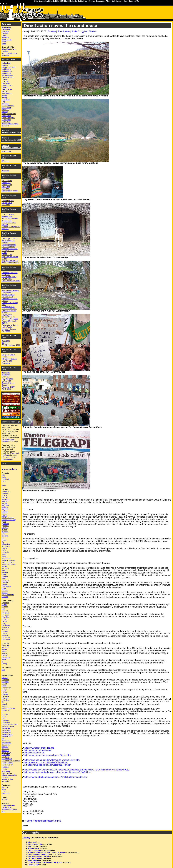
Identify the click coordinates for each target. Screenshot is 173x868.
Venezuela (6, 363)
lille (3, 542)
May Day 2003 (7, 379)
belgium (5, 503)
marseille (5, 552)
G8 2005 (5, 343)
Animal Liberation (9, 67)
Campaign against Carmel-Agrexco (9, 246)
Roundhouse (33, 860)
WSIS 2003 (6, 389)
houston (5, 706)
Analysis (5, 65)
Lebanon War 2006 (9, 309)
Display (26, 838)
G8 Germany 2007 (9, 277)
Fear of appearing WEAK (38, 856)
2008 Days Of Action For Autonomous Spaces (10, 241)
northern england (8, 560)
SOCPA (5, 323)
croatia (4, 514)
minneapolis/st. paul (10, 724)
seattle (4, 769)
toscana (5, 591)
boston (4, 690)
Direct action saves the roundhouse (60, 26)
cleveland (5, 696)
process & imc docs (9, 809)
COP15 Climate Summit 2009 (8, 215)
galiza (4, 522)
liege (4, 538)
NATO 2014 (6, 151)
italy (3, 534)
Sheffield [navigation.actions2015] (12, 139)
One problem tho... (36, 844)
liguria (4, 540)
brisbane (5, 647)
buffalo (4, 692)
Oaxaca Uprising (8, 317)
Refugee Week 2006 (10, 319)
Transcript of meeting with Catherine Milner (46, 852)
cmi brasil (5, 613)
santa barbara (7, 763)
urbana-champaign (9, 775)
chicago (5, 694)
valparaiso (6, 637)
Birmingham (6, 27)
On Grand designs (36, 858)
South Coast (7, 40)
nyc (3, 739)
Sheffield (93, 31)
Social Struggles (79, 31)
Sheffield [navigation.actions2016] (12, 131)
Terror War (6, 122)
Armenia (5, 787)
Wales (4, 42)
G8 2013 (5, 161)
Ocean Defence (8, 106)
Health (4, 95)
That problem (34, 848)
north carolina (7, 734)
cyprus (4, 516)
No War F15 (6, 381)
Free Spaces (64, 31)
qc (3, 662)
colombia (5, 617)
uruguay (5, 635)
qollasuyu (5, 627)
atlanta (4, 684)
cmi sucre (5, 615)
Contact (119, 1)
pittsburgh (6, 745)
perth (4, 659)
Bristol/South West (9, 49)
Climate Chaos (8, 77)
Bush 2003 (6, 373)
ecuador (5, 619)
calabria (5, 512)
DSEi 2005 (6, 341)
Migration (5, 104)
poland (4, 570)
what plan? (33, 842)
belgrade (5, 505)
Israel (4, 791)
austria (4, 497)
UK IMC (65, 1)
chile (3, 609)
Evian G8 (5, 377)
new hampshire (8, 726)
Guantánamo (7, 221)
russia (4, 578)
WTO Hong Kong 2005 (11, 345)
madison (5, 714)
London (5, 33)
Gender (5, 91)
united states (7, 773)
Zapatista (5, 126)
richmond (5, 749)
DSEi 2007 (6, 275)
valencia (5, 597)
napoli (4, 556)
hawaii (4, 704)
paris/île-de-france (9, 564)
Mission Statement (97, 1)
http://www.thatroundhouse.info (39, 748)
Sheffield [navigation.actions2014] (12, 147)
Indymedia (6, 99)
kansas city (6, 710)
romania (5, 576)
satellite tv (6, 479)
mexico (4, 621)
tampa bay (6, 771)
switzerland (6, 587)
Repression (6, 116)
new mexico (6, 730)
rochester (5, 751)
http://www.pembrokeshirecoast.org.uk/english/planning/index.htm (56, 777)
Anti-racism (6, 73)
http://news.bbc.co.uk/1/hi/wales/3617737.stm (49, 765)
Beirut (4, 789)
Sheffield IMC (55, 1)
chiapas (5, 607)
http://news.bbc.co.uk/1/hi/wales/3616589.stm (46, 762)
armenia (5, 493)
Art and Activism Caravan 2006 (8, 296)
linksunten (6, 544)
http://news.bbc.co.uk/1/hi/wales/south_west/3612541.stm (52, 760)
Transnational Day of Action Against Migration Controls (10, 327)
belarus (5, 501)
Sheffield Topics (9, 60)
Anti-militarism (7, 71)
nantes (4, 554)
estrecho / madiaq (9, 520)
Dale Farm (6, 187)
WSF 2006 (6, 331)
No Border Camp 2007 (11, 281)
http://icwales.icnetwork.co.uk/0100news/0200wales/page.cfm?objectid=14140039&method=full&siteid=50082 (77, 770)
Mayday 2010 (7, 203)
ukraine (5, 593)
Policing (5, 112)
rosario (4, 629)
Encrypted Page (8, 422)
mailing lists (6, 807)
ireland (4, 530)
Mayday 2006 (7, 315)
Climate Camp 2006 (10, 299)
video (4, 481)
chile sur (5, 611)
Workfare (5, 171)
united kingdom (8, 595)
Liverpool (5, 31)
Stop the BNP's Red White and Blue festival (11, 262)
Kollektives (6, 24)
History (4, 97)
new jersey (6, 728)
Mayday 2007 (7, 279)
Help (126, 1)
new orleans (6, 732)
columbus (5, 700)
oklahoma (6, 741)
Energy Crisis (7, 85)
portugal (5, 572)
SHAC (4, 253)
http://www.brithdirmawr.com (38, 750)
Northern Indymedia (10, 53)
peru (3, 623)
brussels (5, 507)
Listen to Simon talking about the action (45, 862)
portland (5, 747)
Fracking (5, 87)
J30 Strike (6, 189)
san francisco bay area (11, 761)
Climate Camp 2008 (10, 249)
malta (4, 550)
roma (4, 574)
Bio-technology (8, 75)
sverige (5, 584)
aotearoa (5, 645)
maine (4, 716)
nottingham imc (8, 562)
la (2, 712)
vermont (5, 777)
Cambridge (6, 29)
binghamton (6, 688)
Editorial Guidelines (79, 1)
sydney (4, 664)
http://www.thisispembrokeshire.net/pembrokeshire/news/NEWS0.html (58, 772)
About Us (110, 1)
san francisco (7, 759)
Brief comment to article (38, 854)
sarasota (5, 767)
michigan (5, 720)
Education (6, 83)
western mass (7, 779)
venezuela (6, 639)
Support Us (134, 1)
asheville (5, 682)
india (4, 670)
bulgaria (5, 510)
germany (5, 524)
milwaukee (6, 722)
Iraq (3, 102)
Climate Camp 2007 (10, 273)
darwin (4, 651)
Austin (4, 686)
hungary (5, 528)
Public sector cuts (9, 114)
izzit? (30, 846)
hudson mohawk (8, 708)
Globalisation (7, 93)
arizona (5, 678)
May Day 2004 (7, 361)
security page (7, 459)
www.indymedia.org (9, 469)
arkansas (5, 680)
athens (4, 495)
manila (4, 655)
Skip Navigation (41, 1)
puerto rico (6, 625)
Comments (31, 832)
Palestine (5, 110)
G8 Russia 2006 (8, 307)
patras (4, 566)
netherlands (6, 558)
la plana (5, 536)
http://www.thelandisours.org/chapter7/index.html (48, 755)
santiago (5, 631)
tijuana (4, 633)
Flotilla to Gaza (8, 201)
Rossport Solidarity (9, 321)
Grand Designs (34, 850)
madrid (4, 548)
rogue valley (6, 753)
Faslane (5, 301)
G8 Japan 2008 (8, 251)
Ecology (52, 31)
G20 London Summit (10, 219)
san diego (6, 757)
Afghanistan (6, 63)
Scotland (5, 55)
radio (4, 477)
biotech (5, 799)
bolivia (4, 605)
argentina (5, 603)
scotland (5, 582)
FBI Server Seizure (9, 359)
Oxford (4, 35)
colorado (5, 698)
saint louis (6, 755)
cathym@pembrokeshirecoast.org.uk (43, 821)
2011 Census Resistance (7, 182)
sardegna (5, 580)
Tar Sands (6, 205)
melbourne (6, 657)
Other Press (6, 108)
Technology (6, 120)
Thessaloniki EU (8, 387)
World (4, 44)
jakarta (4, 653)
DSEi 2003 (6, 375)
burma (4, 649)
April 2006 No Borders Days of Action (10, 292)
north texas (6, 736)
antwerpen (6, 491)
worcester (6, 781)
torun (4, 589)
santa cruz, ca (7, 765)
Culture (5, 79)
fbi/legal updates (8, 805)
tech (3, 811)
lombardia (6, 546)
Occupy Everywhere (10, 191)
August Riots (7, 185)
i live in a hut (33, 864)
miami (4, 718)
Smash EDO (7, 255)
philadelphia (6, 743)
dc (3, 702)
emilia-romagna (8, 518)
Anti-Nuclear (7, 69)
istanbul (5, 532)
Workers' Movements (10, 124)
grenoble (5, 526)
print (3, 475)
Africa (4, 485)
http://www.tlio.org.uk (34, 753)
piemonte (5, 568)
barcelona (6, 499)
